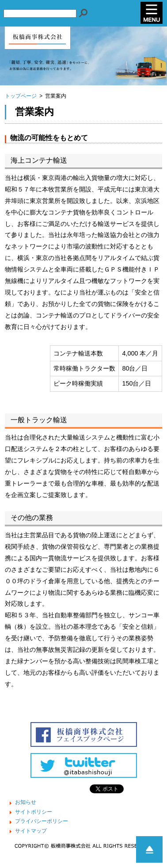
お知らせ (26, 803)
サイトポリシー (34, 812)
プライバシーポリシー (42, 822)
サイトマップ (31, 831)
